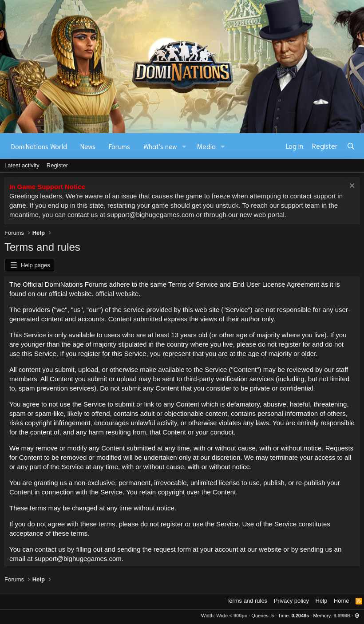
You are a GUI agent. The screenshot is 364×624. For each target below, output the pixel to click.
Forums (119, 146)
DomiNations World (39, 146)
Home (342, 601)
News (88, 146)
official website (117, 294)
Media (206, 146)
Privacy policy (291, 601)
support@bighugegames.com (150, 215)
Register (57, 165)
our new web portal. (257, 215)
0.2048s (300, 616)
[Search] (351, 146)
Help (322, 601)
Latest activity (22, 165)
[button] (184, 146)
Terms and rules (247, 601)
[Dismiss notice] (351, 187)
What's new (160, 146)
